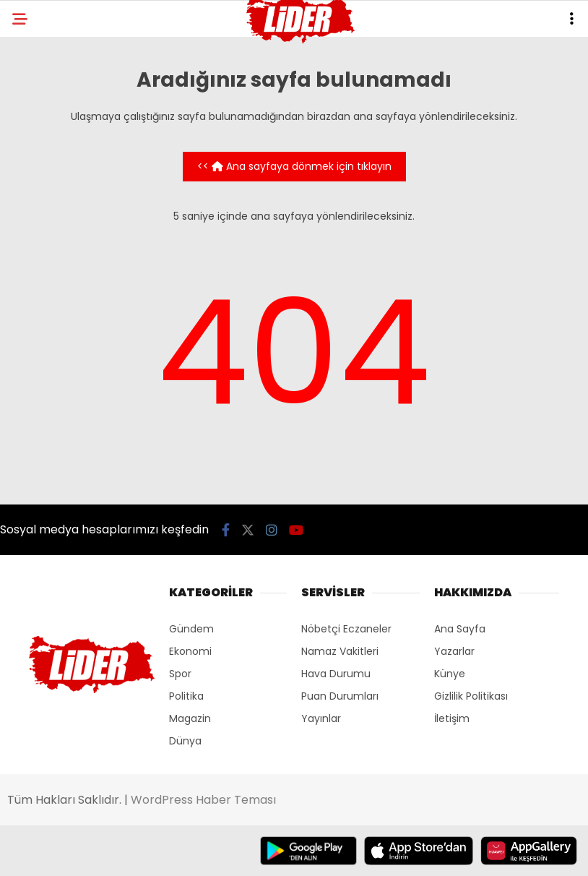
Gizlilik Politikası (471, 696)
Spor (180, 674)
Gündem (191, 629)
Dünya (185, 741)
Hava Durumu (336, 674)
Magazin (190, 718)
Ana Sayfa (460, 629)
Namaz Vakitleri (340, 651)
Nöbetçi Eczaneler (346, 629)
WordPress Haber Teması (203, 800)
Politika (186, 696)
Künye (450, 674)
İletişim (452, 718)
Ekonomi (190, 651)
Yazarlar (454, 651)
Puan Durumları (340, 696)
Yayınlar (321, 718)
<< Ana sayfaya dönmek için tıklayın (294, 166)
